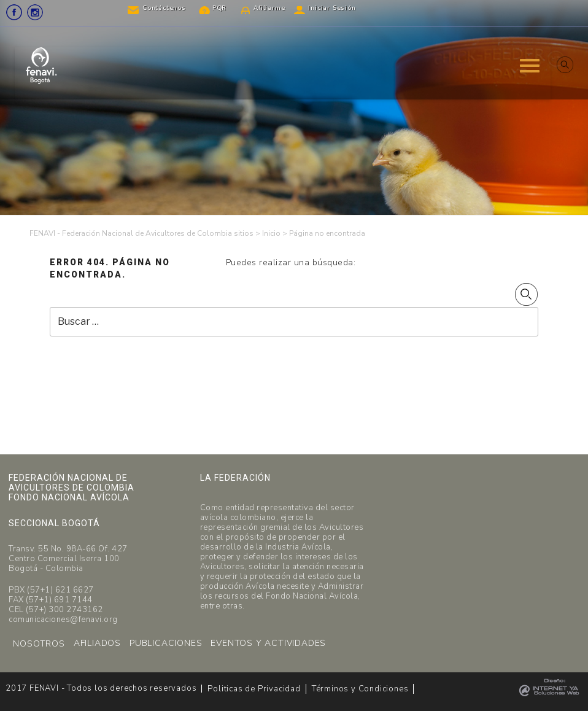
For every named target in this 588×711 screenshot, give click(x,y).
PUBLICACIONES (166, 643)
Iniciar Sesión (332, 8)
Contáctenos (164, 8)
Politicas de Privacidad (254, 689)
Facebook (14, 12)
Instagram (35, 12)
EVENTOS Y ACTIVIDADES (268, 643)
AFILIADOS (97, 643)
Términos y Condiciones (360, 689)
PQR (219, 8)
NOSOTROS (39, 644)
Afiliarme (269, 8)
